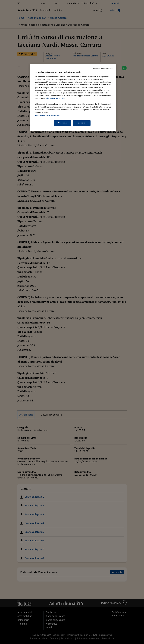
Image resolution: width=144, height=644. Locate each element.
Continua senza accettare (103, 68)
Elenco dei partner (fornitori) (47, 115)
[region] (73, 97)
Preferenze (63, 123)
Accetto (82, 123)
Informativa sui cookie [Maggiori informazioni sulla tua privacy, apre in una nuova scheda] (55, 98)
